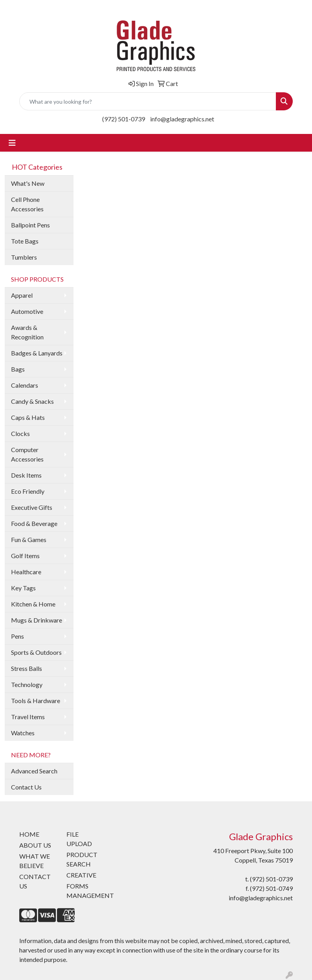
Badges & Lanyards (37, 353)
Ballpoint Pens (30, 225)
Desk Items (26, 475)
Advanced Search (34, 771)
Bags (18, 369)
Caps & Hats (28, 417)
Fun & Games (29, 539)
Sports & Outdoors (36, 652)
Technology (27, 684)
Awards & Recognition (27, 332)
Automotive (27, 311)
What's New (28, 183)
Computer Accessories (27, 454)
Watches (23, 733)
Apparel (22, 295)
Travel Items (28, 717)
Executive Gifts (32, 507)
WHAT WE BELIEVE (35, 861)
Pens (17, 636)
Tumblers (24, 257)
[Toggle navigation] (12, 143)
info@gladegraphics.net (182, 119)
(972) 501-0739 (124, 119)
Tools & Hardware (36, 701)
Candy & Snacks (32, 401)
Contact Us (26, 787)
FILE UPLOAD (79, 839)
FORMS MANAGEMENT (85, 891)
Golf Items (25, 556)
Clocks (20, 433)
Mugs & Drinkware (37, 620)
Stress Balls (27, 668)
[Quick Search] (148, 101)
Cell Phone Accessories (27, 204)
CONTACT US (35, 881)
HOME (29, 834)
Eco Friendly (28, 491)
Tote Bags (25, 241)
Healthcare (26, 572)
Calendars (25, 385)
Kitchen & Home (33, 604)
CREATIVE (81, 875)
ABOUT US (35, 845)
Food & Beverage (34, 523)
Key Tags (23, 588)
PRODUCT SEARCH (82, 859)
